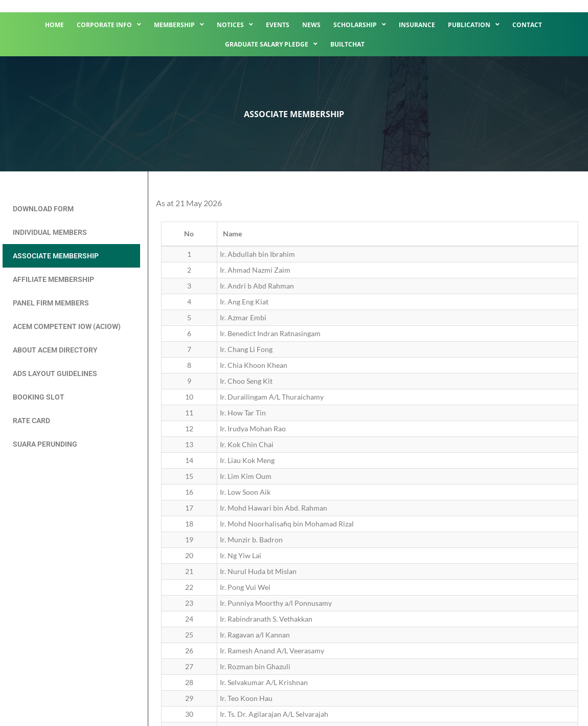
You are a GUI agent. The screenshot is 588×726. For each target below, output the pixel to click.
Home (54, 25)
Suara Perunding (45, 444)
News (311, 25)
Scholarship (360, 25)
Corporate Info (109, 25)
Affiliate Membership (53, 279)
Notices (235, 25)
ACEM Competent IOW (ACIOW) (67, 326)
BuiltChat (347, 44)
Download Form (43, 209)
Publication (474, 25)
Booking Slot (39, 397)
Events (278, 25)
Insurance (417, 25)
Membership (179, 25)
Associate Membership (56, 256)
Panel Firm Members (51, 303)
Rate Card (31, 421)
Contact (527, 25)
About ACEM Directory (55, 350)
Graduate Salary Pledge (271, 44)
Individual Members (50, 232)
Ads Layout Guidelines (55, 373)
